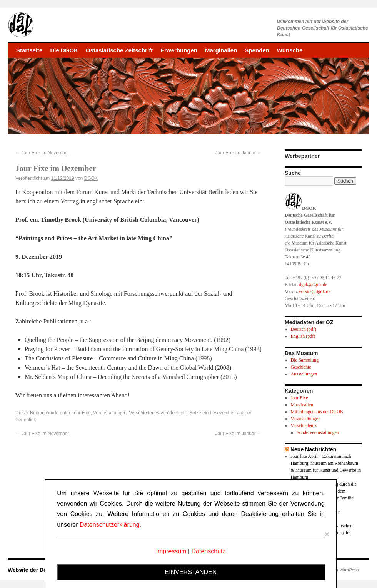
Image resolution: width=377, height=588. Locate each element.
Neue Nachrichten (313, 449)
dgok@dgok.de (313, 285)
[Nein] (327, 534)
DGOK (91, 178)
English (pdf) (303, 336)
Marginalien (221, 50)
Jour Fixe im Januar (238, 153)
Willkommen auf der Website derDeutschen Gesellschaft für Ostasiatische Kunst (323, 28)
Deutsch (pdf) (304, 329)
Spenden (257, 50)
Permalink (26, 420)
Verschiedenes (144, 413)
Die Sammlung (305, 360)
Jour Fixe (81, 413)
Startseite (29, 50)
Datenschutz (209, 551)
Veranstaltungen (110, 413)
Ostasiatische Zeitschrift (119, 50)
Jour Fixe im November (42, 153)
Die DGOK (64, 50)
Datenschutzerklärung (110, 525)
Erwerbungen (179, 50)
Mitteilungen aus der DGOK (317, 412)
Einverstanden (191, 572)
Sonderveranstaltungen (318, 432)
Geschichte (301, 367)
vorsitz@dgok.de (315, 291)
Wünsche (290, 50)
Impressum (171, 551)
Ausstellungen (304, 374)
